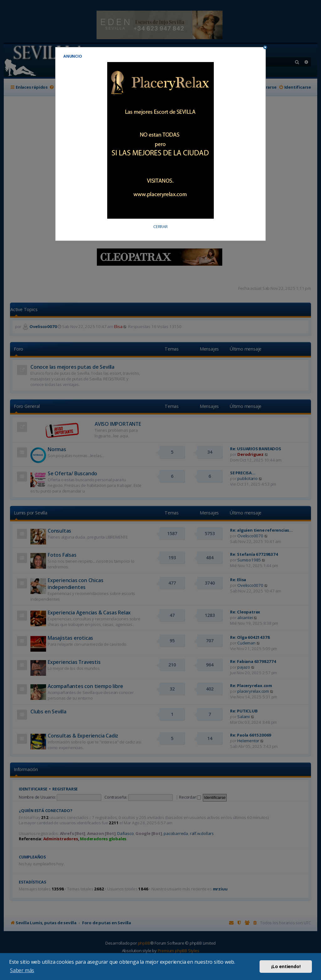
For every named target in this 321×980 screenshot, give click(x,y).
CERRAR (160, 227)
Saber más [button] (22, 970)
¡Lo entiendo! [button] (286, 966)
